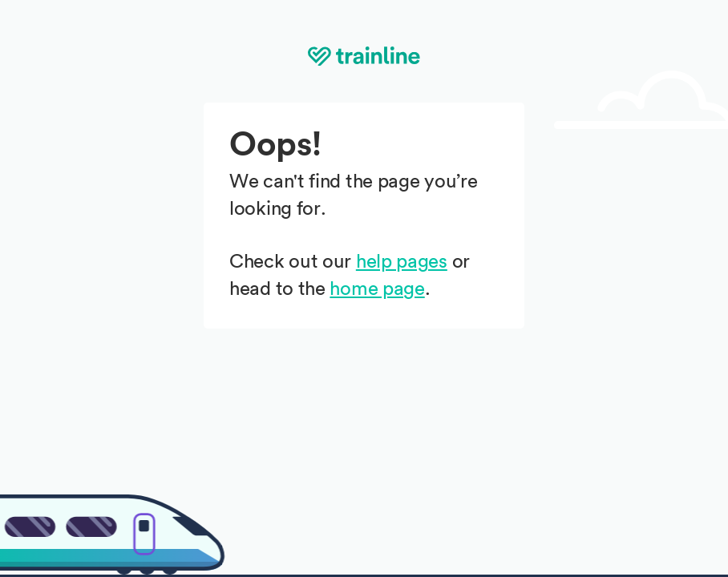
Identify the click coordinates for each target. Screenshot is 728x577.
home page (377, 289)
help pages (402, 262)
